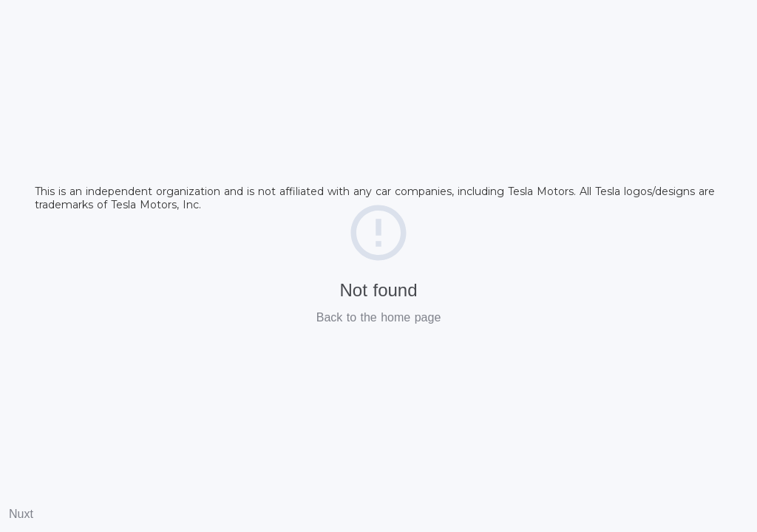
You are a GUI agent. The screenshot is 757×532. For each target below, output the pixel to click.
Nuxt (21, 514)
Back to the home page (379, 317)
